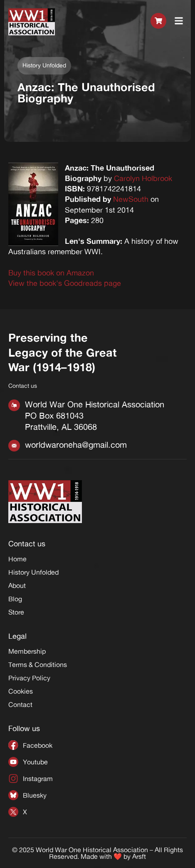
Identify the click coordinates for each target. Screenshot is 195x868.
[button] (179, 22)
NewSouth (131, 199)
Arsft (139, 856)
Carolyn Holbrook (143, 178)
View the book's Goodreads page (65, 283)
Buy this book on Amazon (51, 273)
